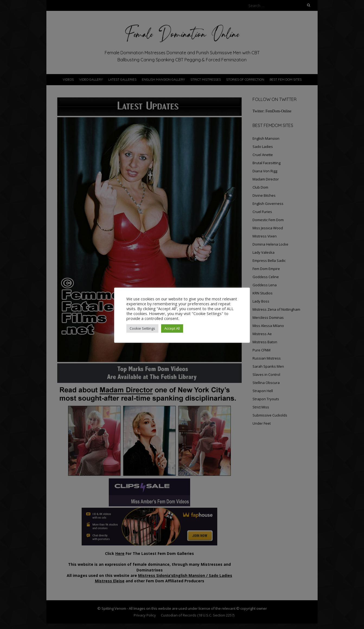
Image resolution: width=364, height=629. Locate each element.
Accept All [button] (172, 328)
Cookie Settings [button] (142, 328)
